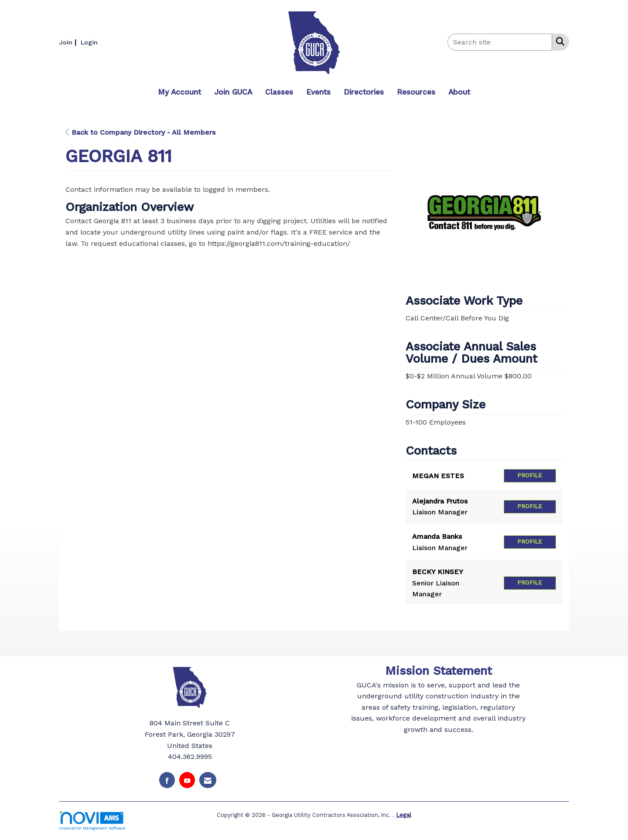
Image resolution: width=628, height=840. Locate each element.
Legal (404, 814)
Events (318, 92)
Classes (279, 92)
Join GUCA (233, 92)
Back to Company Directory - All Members (140, 132)
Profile (530, 475)
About (459, 92)
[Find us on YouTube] (187, 780)
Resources (416, 92)
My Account (179, 92)
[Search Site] (558, 41)
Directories (364, 92)
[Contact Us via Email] (208, 780)
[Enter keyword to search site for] (500, 42)
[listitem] (69, 42)
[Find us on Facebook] (167, 780)
